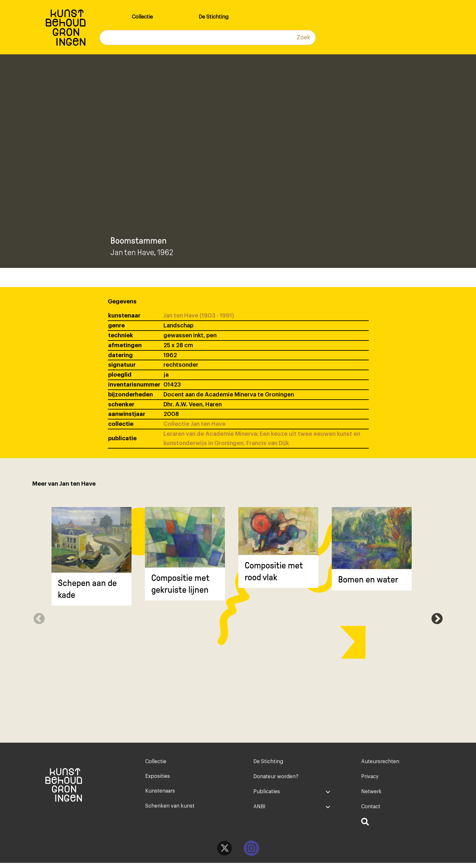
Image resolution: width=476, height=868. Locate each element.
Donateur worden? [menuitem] (276, 778)
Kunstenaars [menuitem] (160, 794)
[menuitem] (400, 826)
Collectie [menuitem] (142, 17)
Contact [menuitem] (371, 809)
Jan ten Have (132, 252)
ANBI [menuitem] (259, 809)
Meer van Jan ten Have (64, 484)
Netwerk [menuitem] (371, 794)
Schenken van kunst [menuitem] (170, 809)
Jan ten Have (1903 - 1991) (199, 316)
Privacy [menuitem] (370, 778)
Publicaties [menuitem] (267, 794)
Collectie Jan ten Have (194, 424)
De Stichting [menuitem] (214, 17)
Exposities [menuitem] (158, 778)
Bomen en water (368, 579)
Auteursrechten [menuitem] (380, 762)
